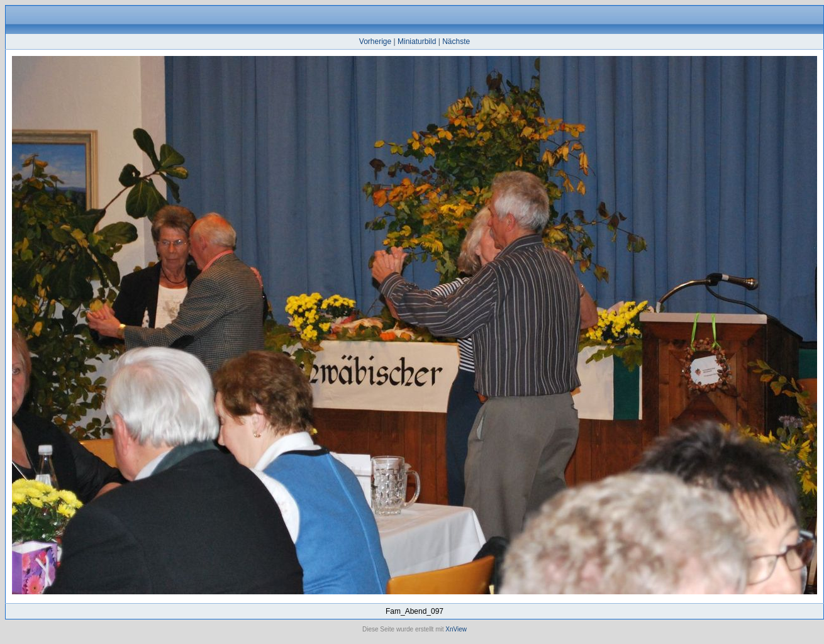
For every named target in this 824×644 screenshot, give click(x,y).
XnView (456, 629)
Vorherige (375, 42)
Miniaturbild (417, 42)
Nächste (456, 42)
